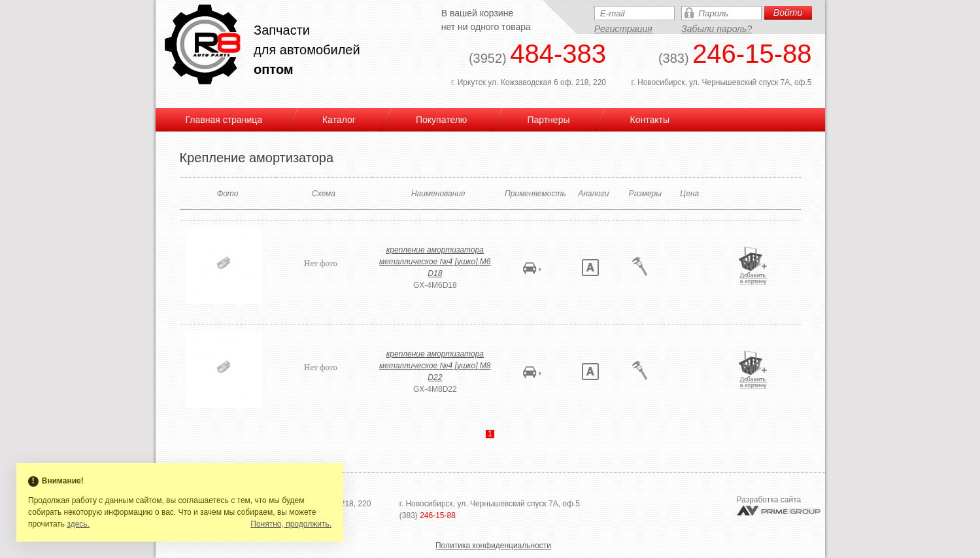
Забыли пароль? (717, 29)
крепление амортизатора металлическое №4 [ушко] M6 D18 (435, 262)
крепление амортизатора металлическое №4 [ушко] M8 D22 (435, 366)
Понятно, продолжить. (291, 524)
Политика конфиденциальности (493, 546)
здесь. (78, 524)
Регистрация (623, 29)
